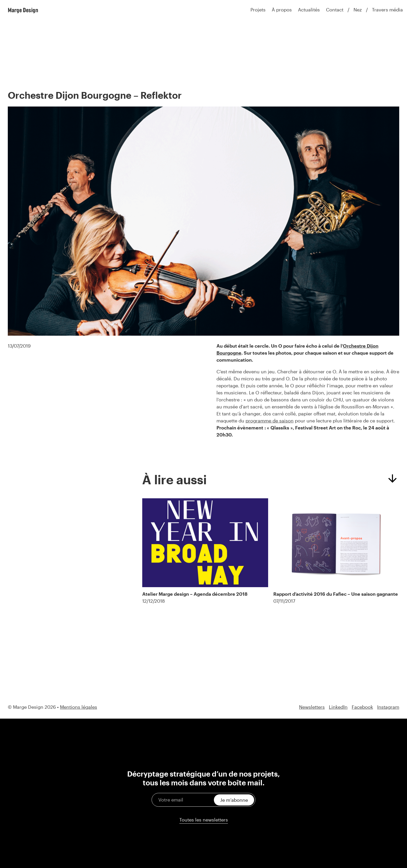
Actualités (309, 10)
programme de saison (270, 421)
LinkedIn (338, 707)
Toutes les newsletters (204, 820)
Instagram (388, 707)
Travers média (387, 10)
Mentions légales (79, 707)
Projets (258, 10)
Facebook (362, 707)
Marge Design (23, 10)
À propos (282, 10)
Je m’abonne (234, 800)
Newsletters (312, 707)
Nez (358, 10)
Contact (335, 10)
